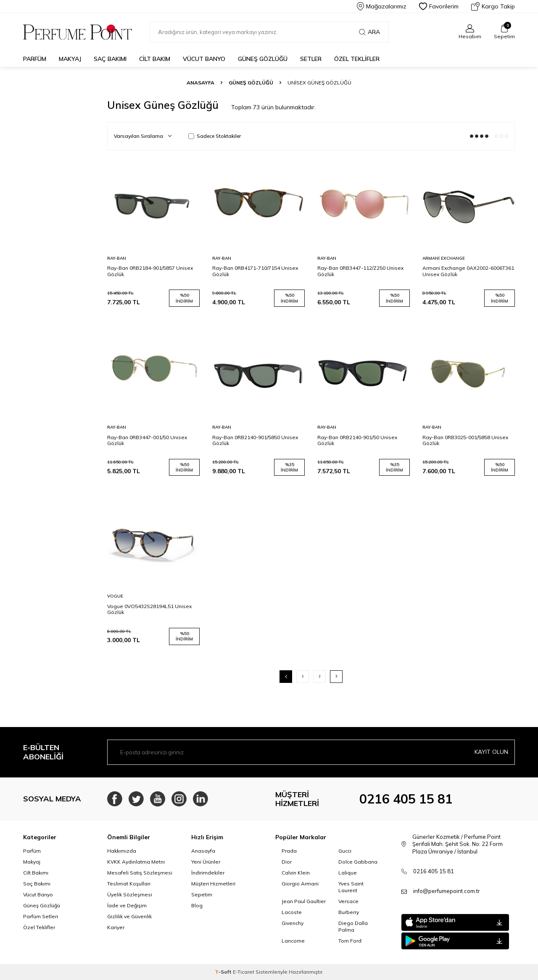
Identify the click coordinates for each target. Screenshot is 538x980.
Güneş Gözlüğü (263, 59)
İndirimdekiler (208, 873)
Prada (289, 851)
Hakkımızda (122, 851)
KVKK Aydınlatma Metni (136, 862)
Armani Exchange (444, 258)
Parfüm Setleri (41, 916)
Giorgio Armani (300, 884)
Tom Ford (350, 941)
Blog (197, 905)
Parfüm (35, 59)
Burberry (349, 912)
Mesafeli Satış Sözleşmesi (140, 873)
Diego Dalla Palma (353, 926)
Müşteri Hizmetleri (213, 884)
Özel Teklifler (357, 59)
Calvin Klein (296, 873)
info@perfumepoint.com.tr (447, 891)
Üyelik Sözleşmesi (130, 894)
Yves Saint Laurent (351, 887)
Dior (287, 862)
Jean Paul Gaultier (304, 901)
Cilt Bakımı (36, 873)
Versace (348, 901)
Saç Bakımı (110, 59)
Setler (311, 59)
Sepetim (202, 894)
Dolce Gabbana (358, 862)
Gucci (345, 851)
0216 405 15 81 (406, 799)
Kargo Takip (493, 6)
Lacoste (292, 912)
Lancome (293, 941)
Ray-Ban (117, 258)
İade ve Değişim (127, 905)
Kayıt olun (491, 752)
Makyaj (70, 59)
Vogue (115, 596)
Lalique (348, 873)
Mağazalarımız (382, 6)
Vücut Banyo (204, 59)
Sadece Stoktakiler (215, 136)
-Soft (224, 972)
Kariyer (116, 927)
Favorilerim (439, 6)
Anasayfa (200, 83)
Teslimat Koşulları (129, 884)
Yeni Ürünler (206, 862)
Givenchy (293, 923)
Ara (369, 32)
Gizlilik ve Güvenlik (129, 916)
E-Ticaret (244, 972)
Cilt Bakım (155, 59)
